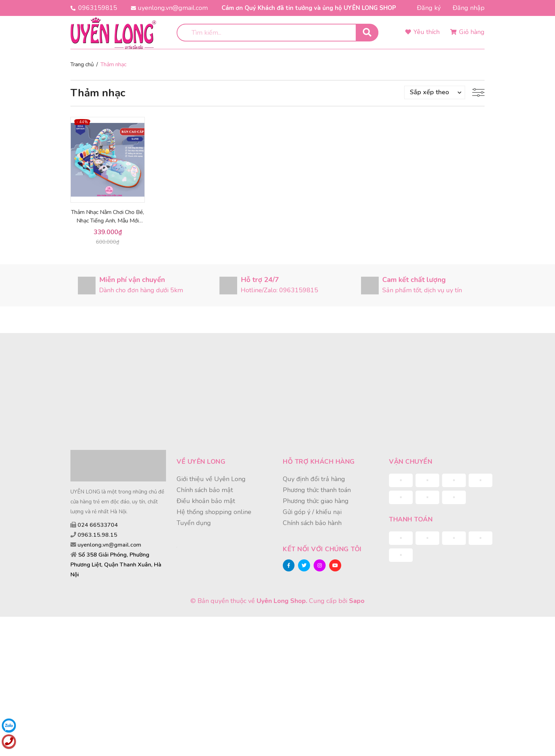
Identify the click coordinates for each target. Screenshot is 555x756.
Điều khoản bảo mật (206, 501)
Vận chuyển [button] (411, 462)
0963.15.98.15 (97, 535)
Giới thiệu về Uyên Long (211, 479)
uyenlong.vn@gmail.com (173, 8)
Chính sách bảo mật (205, 490)
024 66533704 (98, 525)
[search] (277, 33)
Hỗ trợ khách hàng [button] (319, 462)
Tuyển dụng (194, 523)
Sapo (357, 601)
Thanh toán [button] (411, 519)
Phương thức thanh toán (317, 490)
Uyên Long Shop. (282, 601)
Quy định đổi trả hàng (314, 479)
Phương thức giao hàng (316, 501)
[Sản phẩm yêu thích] (422, 32)
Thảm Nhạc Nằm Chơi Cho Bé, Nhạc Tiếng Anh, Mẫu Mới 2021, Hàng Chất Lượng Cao (108, 221)
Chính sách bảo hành (312, 523)
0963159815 (98, 8)
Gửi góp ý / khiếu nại (312, 512)
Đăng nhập (469, 8)
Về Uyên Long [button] (201, 462)
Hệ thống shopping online (214, 512)
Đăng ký (429, 8)
